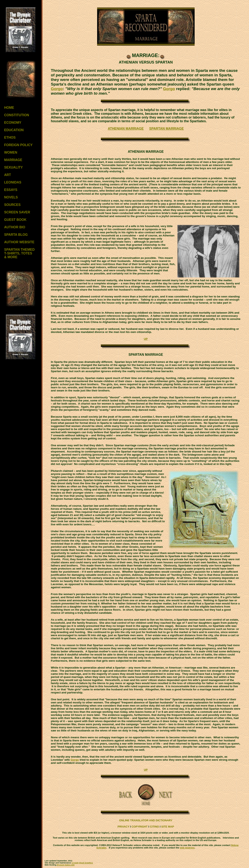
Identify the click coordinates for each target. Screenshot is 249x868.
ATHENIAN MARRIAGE (126, 129)
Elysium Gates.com (66, 865)
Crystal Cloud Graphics (82, 863)
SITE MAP (168, 827)
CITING (154, 827)
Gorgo (57, 89)
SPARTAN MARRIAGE (167, 129)
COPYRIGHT (140, 827)
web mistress (187, 848)
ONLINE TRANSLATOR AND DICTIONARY (146, 820)
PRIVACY (124, 827)
